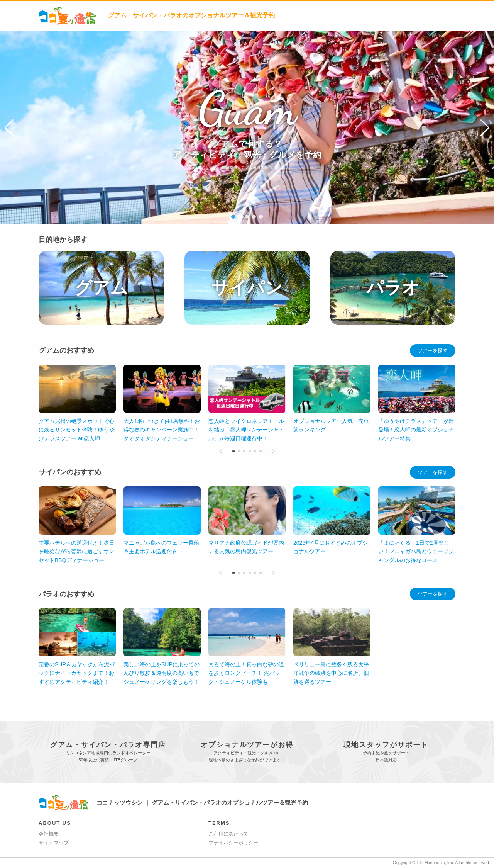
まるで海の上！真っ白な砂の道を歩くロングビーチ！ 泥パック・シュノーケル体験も (76, 673)
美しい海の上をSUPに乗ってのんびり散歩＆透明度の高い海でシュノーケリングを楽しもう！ (331, 673)
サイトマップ (54, 843)
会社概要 (49, 834)
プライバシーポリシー (233, 843)
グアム (101, 288)
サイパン (247, 288)
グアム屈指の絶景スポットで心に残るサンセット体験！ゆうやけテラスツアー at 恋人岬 (76, 430)
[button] (9, 128)
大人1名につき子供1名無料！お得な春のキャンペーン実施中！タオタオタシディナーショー (162, 430)
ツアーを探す (433, 351)
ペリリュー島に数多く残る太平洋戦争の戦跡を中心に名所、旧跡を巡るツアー (161, 673)
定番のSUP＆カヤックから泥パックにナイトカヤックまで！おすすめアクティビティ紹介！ (246, 673)
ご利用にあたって (228, 834)
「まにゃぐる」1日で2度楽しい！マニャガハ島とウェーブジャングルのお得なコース (416, 551)
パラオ (393, 288)
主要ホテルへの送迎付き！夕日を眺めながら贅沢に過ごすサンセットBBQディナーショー (76, 551)
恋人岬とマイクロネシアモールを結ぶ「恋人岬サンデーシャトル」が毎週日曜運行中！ (246, 430)
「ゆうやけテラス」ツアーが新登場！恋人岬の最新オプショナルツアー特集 (416, 430)
